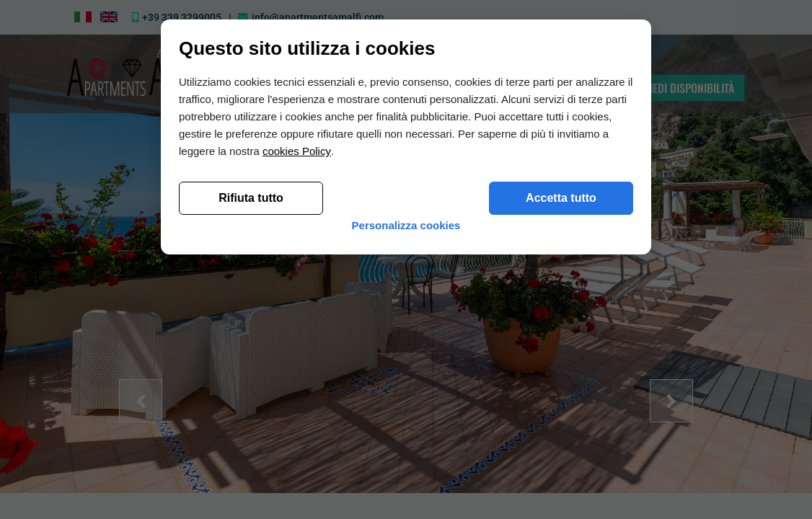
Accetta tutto (561, 426)
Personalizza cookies (406, 461)
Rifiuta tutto (251, 426)
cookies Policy (297, 380)
